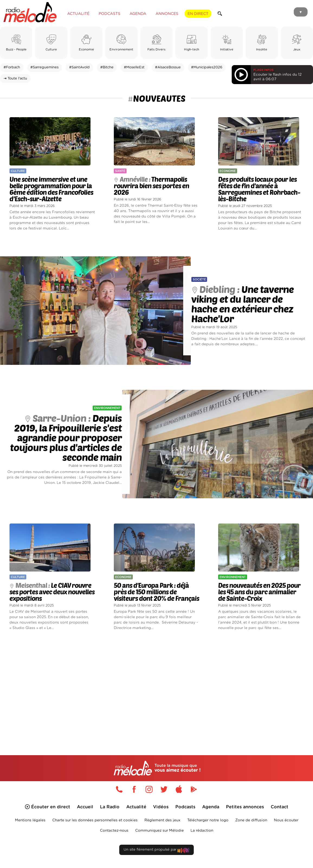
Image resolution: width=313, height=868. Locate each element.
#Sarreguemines (44, 67)
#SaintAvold (79, 67)
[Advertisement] (156, 686)
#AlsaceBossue (168, 67)
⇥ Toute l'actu (15, 79)
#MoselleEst (134, 67)
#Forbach (12, 67)
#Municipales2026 (207, 67)
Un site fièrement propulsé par (156, 851)
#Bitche (107, 67)
